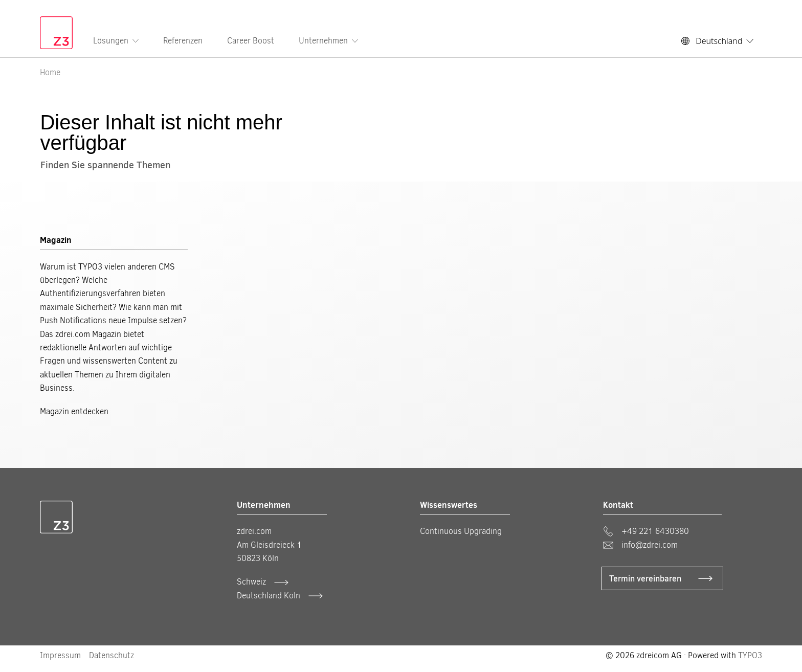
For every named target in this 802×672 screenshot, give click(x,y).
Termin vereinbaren (645, 578)
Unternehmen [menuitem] (328, 41)
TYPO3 (750, 655)
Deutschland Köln (269, 596)
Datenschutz (112, 655)
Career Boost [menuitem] (251, 41)
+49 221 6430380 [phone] (646, 531)
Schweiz (251, 582)
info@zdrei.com (640, 545)
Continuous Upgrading (461, 531)
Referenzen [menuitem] (183, 41)
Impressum (60, 655)
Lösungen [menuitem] (116, 41)
